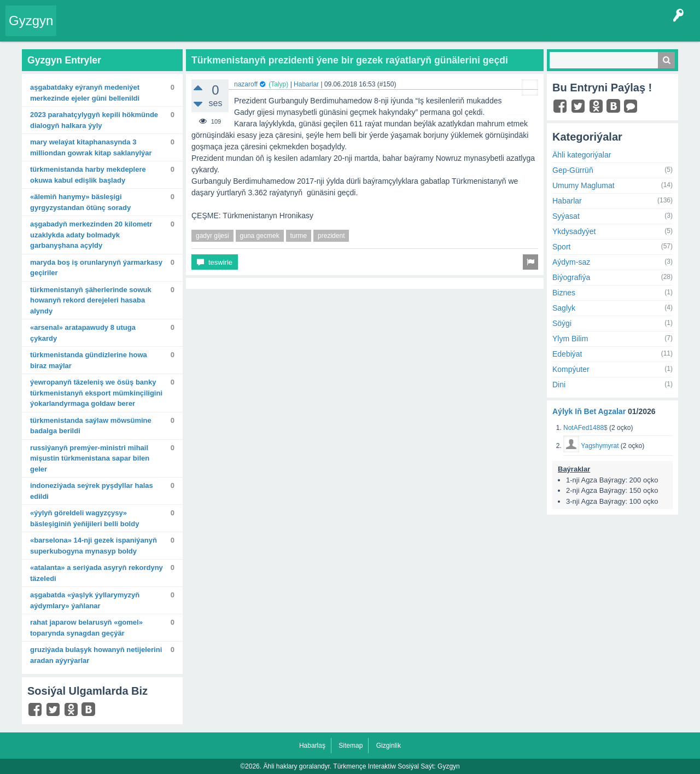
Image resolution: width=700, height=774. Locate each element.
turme (299, 236)
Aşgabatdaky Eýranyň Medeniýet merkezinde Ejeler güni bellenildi (85, 93)
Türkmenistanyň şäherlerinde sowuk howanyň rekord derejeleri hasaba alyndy (91, 300)
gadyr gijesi (212, 236)
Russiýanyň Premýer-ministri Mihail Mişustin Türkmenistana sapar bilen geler (90, 458)
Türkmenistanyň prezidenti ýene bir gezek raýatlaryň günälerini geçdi (350, 60)
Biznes (564, 293)
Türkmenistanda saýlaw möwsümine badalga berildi (91, 426)
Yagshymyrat (600, 446)
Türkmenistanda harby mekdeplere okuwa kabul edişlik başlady (88, 175)
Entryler (119, 30)
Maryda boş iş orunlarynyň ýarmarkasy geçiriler (96, 268)
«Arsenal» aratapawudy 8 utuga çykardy (83, 333)
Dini (559, 385)
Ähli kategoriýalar (582, 155)
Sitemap (351, 746)
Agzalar (273, 30)
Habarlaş (312, 746)
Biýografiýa (571, 277)
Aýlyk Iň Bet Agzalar (589, 411)
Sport (561, 247)
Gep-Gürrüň (573, 170)
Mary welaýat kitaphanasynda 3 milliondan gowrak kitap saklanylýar (91, 147)
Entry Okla (80, 30)
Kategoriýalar (230, 30)
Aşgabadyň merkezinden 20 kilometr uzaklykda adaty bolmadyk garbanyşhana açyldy (91, 235)
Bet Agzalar (312, 30)
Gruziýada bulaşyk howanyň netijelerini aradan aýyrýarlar (96, 655)
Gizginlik (389, 746)
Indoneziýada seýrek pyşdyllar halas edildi (92, 491)
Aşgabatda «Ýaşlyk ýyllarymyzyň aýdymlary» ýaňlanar (85, 600)
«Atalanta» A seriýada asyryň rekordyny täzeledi (97, 573)
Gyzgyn (31, 21)
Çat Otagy (390, 30)
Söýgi (562, 323)
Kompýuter (571, 369)
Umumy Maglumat (584, 185)
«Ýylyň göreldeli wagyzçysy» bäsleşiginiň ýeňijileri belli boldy (84, 518)
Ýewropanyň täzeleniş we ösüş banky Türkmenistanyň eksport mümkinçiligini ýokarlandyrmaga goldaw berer (96, 393)
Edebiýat (567, 354)
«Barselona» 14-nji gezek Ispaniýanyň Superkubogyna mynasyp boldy (94, 546)
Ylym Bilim (570, 339)
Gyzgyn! (153, 30)
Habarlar (306, 84)
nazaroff (246, 84)
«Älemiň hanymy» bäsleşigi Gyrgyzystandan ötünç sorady (80, 202)
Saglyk (564, 308)
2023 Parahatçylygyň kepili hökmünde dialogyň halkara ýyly (94, 120)
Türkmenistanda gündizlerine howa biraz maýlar (89, 360)
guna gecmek (260, 236)
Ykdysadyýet (574, 231)
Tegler (187, 30)
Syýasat (566, 216)
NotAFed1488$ (585, 428)
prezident (331, 236)
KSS (352, 30)
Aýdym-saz (571, 262)
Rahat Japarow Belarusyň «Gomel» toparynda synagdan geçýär (86, 628)
